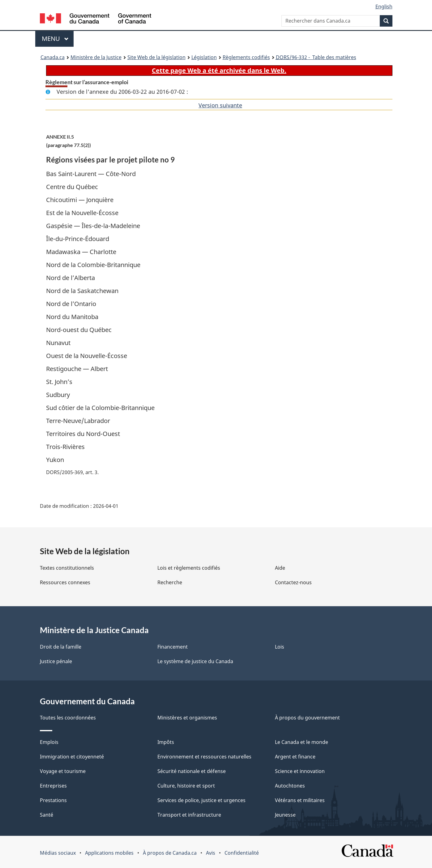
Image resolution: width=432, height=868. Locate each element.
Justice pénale (56, 661)
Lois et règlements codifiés (189, 568)
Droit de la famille (61, 647)
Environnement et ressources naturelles (204, 757)
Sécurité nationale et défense (192, 771)
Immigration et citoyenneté (72, 757)
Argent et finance (295, 757)
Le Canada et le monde (302, 742)
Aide (280, 568)
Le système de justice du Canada (195, 661)
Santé (47, 815)
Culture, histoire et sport (186, 786)
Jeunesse (285, 815)
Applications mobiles (109, 853)
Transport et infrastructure (189, 815)
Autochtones (290, 786)
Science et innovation (300, 771)
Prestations (53, 800)
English (384, 6)
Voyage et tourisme (63, 771)
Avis (211, 853)
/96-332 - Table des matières (316, 57)
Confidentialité (242, 853)
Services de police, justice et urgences (201, 800)
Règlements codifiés (246, 57)
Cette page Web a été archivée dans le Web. (219, 70)
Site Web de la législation (156, 57)
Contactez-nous (293, 582)
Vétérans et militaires (300, 800)
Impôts (166, 742)
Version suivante (220, 105)
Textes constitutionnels (67, 568)
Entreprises (53, 786)
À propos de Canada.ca (170, 853)
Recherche (170, 582)
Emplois (49, 742)
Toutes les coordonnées (68, 718)
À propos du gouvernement (307, 718)
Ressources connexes (65, 582)
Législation (204, 57)
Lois (280, 647)
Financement (173, 647)
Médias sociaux (58, 853)
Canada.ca (53, 57)
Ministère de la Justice (96, 57)
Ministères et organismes (187, 718)
